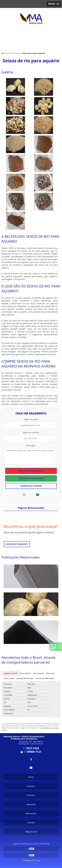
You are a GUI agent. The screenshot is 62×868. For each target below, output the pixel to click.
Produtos (31, 795)
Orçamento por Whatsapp (31, 478)
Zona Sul (50, 673)
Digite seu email (31, 419)
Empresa (31, 786)
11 (31, 748)
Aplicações (31, 804)
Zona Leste (9, 678)
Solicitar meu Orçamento (31, 471)
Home (31, 777)
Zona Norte (25, 673)
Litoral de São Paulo (45, 678)
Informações (31, 813)
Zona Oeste (38, 673)
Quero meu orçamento (17, 544)
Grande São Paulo (25, 678)
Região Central (11, 673)
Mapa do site (31, 832)
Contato (31, 823)
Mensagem (31, 446)
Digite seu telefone (31, 432)
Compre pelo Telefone (31, 486)
